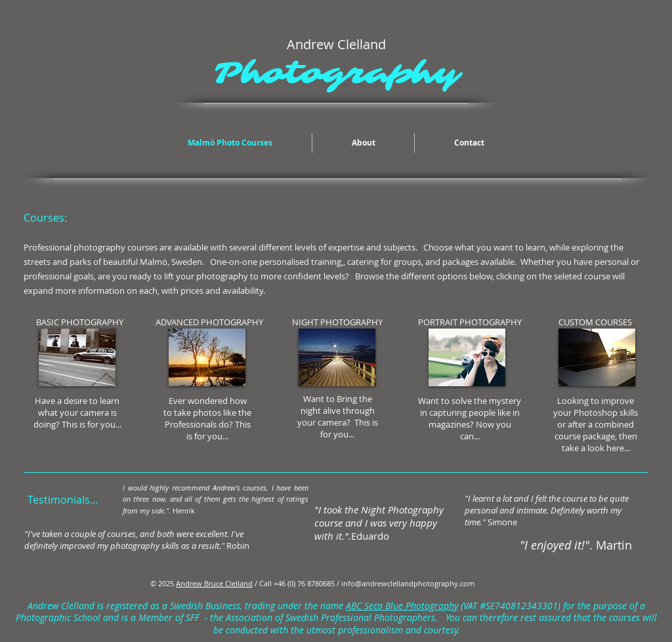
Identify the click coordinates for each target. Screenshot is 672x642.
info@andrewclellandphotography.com (408, 583)
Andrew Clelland (61, 606)
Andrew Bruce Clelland (214, 583)
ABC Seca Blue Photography (402, 606)
